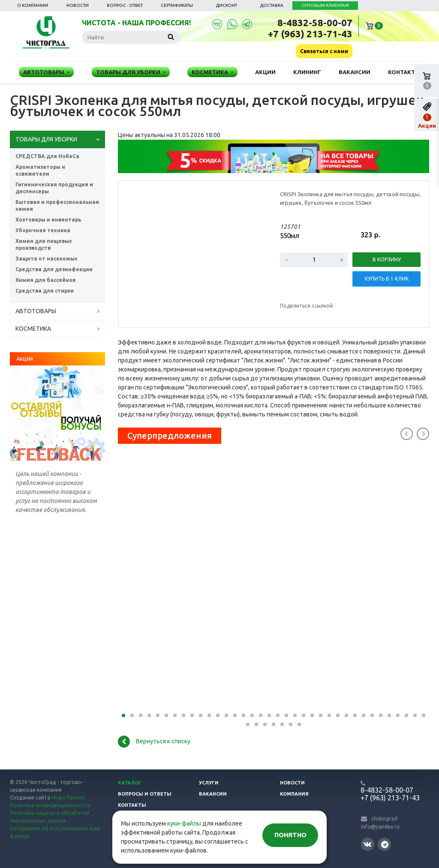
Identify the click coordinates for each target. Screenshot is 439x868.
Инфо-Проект (69, 798)
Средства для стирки (45, 291)
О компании (33, 5)
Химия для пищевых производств (44, 244)
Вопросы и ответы (145, 794)
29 (364, 715)
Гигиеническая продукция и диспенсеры (54, 188)
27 (346, 715)
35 (415, 715)
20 (286, 715)
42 (291, 724)
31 (381, 715)
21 (295, 715)
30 (372, 715)
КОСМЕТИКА (33, 329)
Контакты (404, 72)
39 (265, 724)
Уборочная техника (43, 230)
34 (406, 715)
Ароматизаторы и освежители (40, 170)
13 (226, 715)
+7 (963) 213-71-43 (310, 34)
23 (312, 715)
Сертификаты (177, 5)
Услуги (209, 783)
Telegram (385, 844)
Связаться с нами (324, 51)
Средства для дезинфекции (54, 269)
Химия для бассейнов (45, 280)
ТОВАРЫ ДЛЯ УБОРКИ (46, 139)
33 (398, 715)
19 (278, 715)
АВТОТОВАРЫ (36, 311)
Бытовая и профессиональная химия (57, 205)
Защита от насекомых (47, 259)
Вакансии (355, 72)
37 (248, 724)
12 (218, 715)
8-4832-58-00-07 (315, 22)
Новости (78, 5)
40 (274, 724)
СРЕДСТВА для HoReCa (47, 156)
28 (355, 715)
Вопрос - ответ (125, 5)
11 (209, 715)
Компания (294, 794)
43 (299, 724)
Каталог (130, 783)
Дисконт (227, 5)
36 (424, 715)
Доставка (272, 5)
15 (244, 715)
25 (329, 715)
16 (252, 715)
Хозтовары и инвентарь (48, 220)
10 (201, 715)
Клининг (307, 72)
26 (338, 715)
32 (389, 715)
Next (423, 434)
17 (261, 715)
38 (256, 724)
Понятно (290, 835)
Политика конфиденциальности (50, 805)
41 (282, 724)
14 (235, 715)
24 (321, 715)
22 (304, 715)
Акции (265, 72)
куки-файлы (184, 823)
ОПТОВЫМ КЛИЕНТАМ (325, 5)
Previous (407, 434)
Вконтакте (367, 844)
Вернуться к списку (154, 742)
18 (269, 715)
